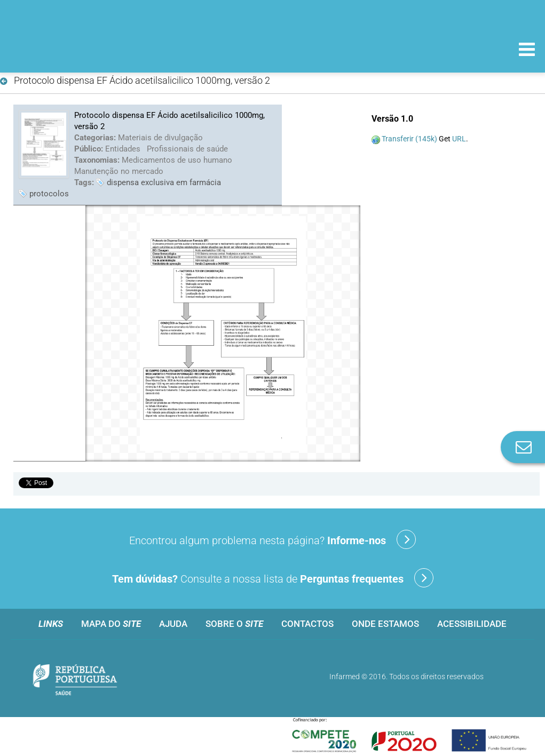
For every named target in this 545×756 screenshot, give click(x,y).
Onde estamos (385, 624)
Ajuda (173, 624)
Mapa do (111, 624)
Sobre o (234, 624)
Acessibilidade (472, 624)
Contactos (307, 624)
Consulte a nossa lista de (273, 578)
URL (459, 139)
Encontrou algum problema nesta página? (272, 539)
